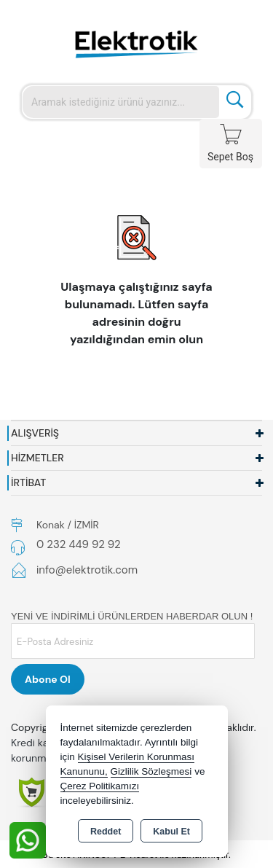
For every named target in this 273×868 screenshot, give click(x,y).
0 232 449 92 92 (79, 544)
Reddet (106, 832)
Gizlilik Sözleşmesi (151, 771)
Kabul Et (171, 832)
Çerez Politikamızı (100, 786)
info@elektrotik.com (87, 570)
